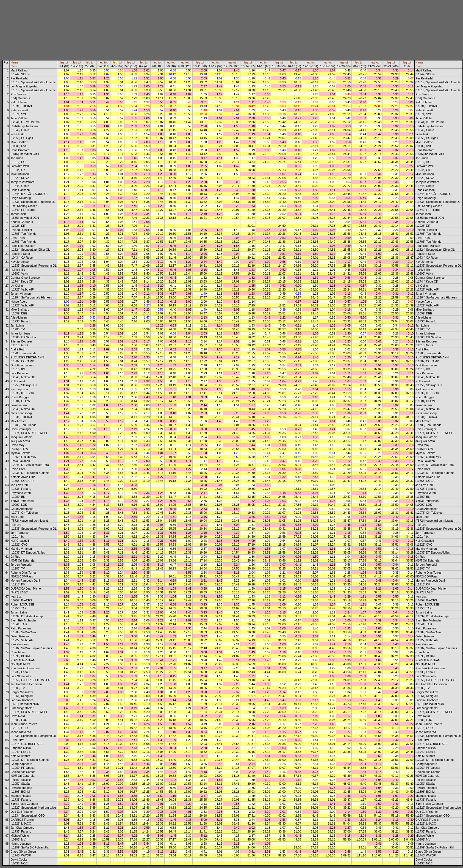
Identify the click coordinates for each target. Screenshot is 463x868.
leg (62, 62)
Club (13, 66)
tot (66, 62)
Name (14, 62)
